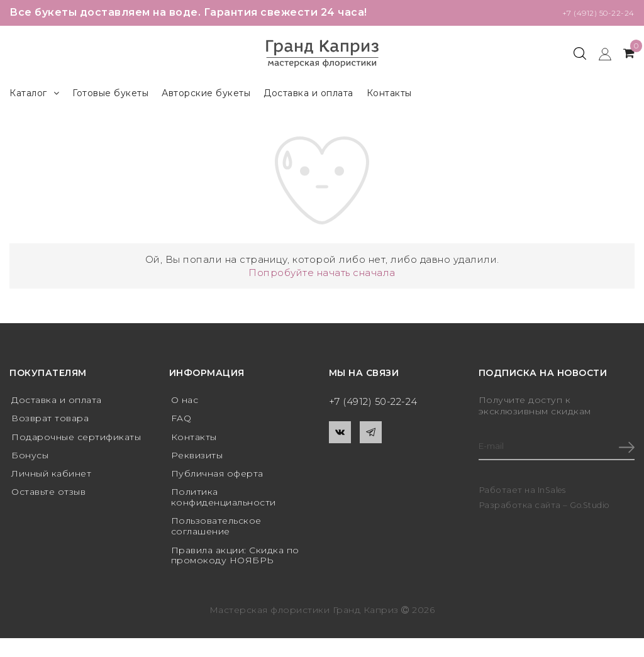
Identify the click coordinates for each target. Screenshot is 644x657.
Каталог (34, 93)
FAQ (181, 420)
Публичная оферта (217, 478)
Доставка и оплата (308, 93)
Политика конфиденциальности (224, 503)
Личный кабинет (51, 478)
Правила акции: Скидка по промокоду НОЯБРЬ (235, 562)
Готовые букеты (110, 93)
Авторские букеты (206, 93)
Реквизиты (197, 458)
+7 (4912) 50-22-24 (587, 12)
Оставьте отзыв (48, 497)
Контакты (389, 93)
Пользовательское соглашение (216, 533)
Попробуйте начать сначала (322, 273)
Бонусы (30, 458)
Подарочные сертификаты (76, 439)
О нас (185, 400)
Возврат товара (50, 420)
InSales (553, 491)
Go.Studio (592, 506)
